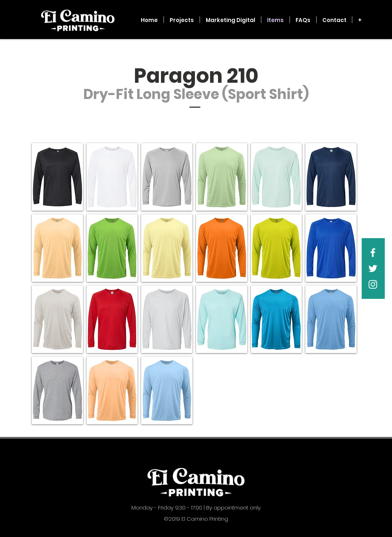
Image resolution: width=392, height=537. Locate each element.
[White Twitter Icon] (373, 268)
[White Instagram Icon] (373, 284)
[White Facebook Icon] (373, 253)
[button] (57, 177)
